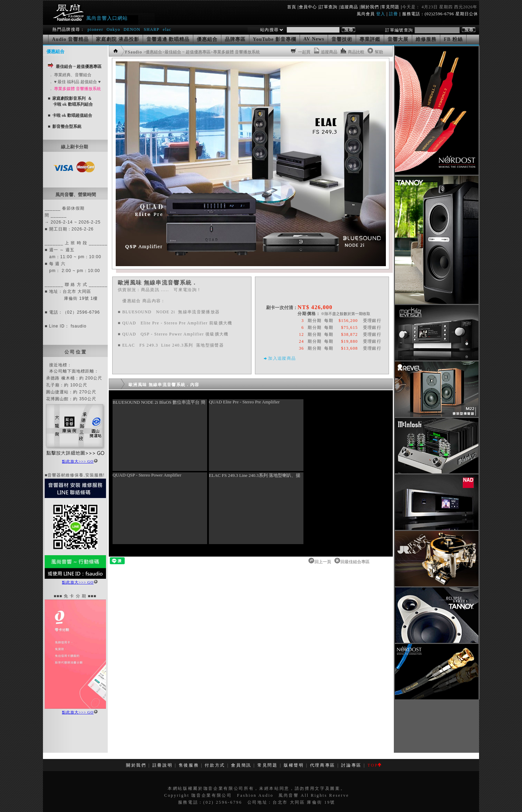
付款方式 (215, 765)
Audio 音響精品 (70, 39)
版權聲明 (294, 765)
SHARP (152, 29)
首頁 (292, 7)
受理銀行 (372, 321)
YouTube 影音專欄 (275, 39)
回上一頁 (323, 562)
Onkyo (113, 29)
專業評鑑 (370, 39)
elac (167, 29)
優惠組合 (207, 39)
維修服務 (426, 39)
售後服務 (189, 765)
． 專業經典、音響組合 (70, 75)
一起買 (304, 52)
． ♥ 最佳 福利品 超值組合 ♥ (75, 82)
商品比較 (356, 52)
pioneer (95, 29)
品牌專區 (235, 39)
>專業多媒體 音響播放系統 (235, 52)
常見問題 (390, 7)
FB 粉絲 (453, 39)
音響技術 (342, 39)
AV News (314, 39)
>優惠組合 (153, 52)
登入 (381, 14)
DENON (133, 29)
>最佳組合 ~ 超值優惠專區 (186, 52)
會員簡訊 (241, 765)
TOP (374, 765)
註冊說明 (163, 765)
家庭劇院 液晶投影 (118, 39)
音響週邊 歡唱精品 (168, 39)
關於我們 (370, 7)
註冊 (393, 14)
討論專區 (351, 765)
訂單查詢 (328, 7)
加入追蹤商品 (282, 358)
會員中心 (308, 7)
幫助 (379, 52)
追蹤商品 (349, 7)
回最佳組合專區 (356, 562)
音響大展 (398, 39)
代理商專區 (323, 765)
